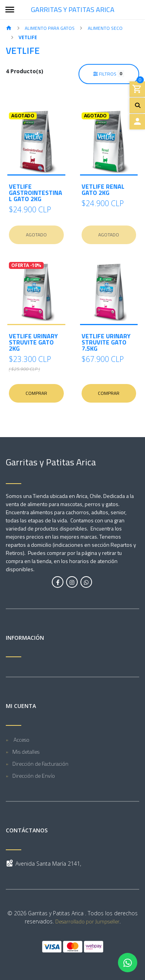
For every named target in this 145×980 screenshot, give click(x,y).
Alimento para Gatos (50, 28)
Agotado (36, 235)
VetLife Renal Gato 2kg (103, 189)
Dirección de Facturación (40, 764)
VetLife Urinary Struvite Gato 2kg (33, 342)
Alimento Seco (105, 28)
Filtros (109, 74)
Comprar (36, 393)
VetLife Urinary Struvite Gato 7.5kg (106, 342)
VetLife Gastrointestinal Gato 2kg (36, 193)
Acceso (21, 740)
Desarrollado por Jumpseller (87, 921)
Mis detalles (26, 752)
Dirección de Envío (34, 776)
